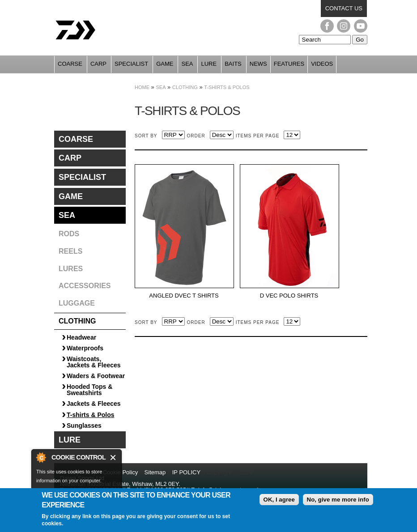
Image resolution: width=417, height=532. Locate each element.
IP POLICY (186, 472)
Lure (209, 64)
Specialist (131, 64)
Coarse (70, 64)
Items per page (258, 136)
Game (165, 64)
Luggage (77, 303)
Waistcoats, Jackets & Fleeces (94, 362)
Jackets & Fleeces (94, 404)
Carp (98, 64)
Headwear (81, 337)
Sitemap (155, 472)
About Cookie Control (41, 457)
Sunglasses (84, 426)
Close (113, 458)
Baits (233, 64)
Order (196, 136)
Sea (187, 64)
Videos (322, 64)
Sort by (146, 136)
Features (289, 64)
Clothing (185, 87)
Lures (71, 269)
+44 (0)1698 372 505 (159, 490)
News (258, 64)
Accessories (85, 286)
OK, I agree (279, 504)
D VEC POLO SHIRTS (289, 296)
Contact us (344, 8)
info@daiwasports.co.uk (229, 490)
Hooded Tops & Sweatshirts (89, 390)
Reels (70, 251)
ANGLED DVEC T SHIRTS (184, 296)
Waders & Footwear (96, 376)
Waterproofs (85, 348)
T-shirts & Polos (227, 87)
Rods (69, 234)
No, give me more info (338, 504)
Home (142, 87)
